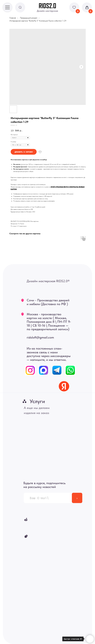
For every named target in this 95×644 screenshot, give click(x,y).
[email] (48, 498)
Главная (13, 18)
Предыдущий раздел (29, 18)
